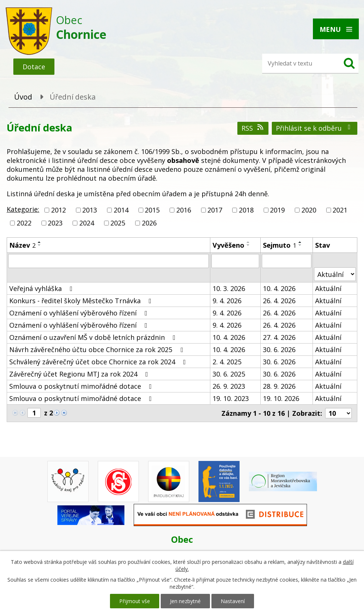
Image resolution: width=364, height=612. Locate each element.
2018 (246, 210)
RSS (253, 128)
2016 (184, 210)
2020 (309, 210)
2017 (215, 210)
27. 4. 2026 (279, 337)
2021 (340, 210)
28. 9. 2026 (279, 386)
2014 (121, 210)
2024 (87, 223)
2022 (24, 223)
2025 (118, 223)
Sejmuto (280, 245)
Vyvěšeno (228, 245)
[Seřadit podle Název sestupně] (40, 245)
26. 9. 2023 (229, 386)
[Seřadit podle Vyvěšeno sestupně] (248, 245)
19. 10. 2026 (281, 398)
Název (22, 245)
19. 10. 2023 (231, 398)
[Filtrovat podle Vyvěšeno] (235, 261)
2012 (59, 210)
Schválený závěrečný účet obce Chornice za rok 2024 (99, 362)
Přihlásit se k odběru (315, 128)
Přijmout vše (135, 601)
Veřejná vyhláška (42, 288)
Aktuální (328, 288)
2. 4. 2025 (227, 362)
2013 (90, 210)
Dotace (34, 67)
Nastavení (233, 601)
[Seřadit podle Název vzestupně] (40, 242)
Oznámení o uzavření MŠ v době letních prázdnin (94, 337)
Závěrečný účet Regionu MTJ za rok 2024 (80, 374)
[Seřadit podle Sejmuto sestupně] (300, 245)
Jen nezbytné (185, 601)
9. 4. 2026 (227, 301)
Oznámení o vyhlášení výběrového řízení (80, 313)
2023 (55, 223)
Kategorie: (23, 209)
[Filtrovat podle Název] (108, 261)
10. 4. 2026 (279, 288)
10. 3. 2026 (229, 288)
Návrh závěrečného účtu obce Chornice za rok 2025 (98, 350)
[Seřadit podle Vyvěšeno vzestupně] (248, 242)
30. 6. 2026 (279, 350)
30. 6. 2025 (229, 374)
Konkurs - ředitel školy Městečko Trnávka (82, 301)
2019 (277, 210)
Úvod (23, 97)
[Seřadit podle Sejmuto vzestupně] (300, 242)
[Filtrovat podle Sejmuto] (286, 261)
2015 (152, 210)
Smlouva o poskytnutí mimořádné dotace (82, 386)
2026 (149, 223)
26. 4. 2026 (279, 301)
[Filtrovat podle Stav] (335, 274)
